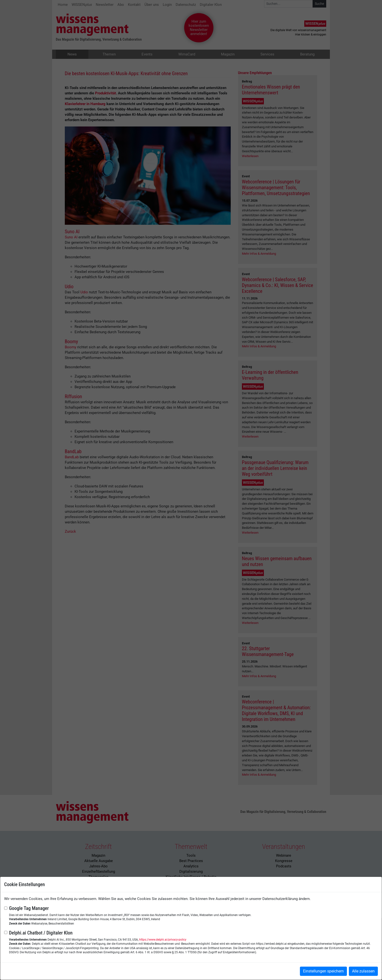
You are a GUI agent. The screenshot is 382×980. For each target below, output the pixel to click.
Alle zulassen (363, 971)
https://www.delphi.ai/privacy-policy (163, 940)
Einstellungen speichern (323, 971)
